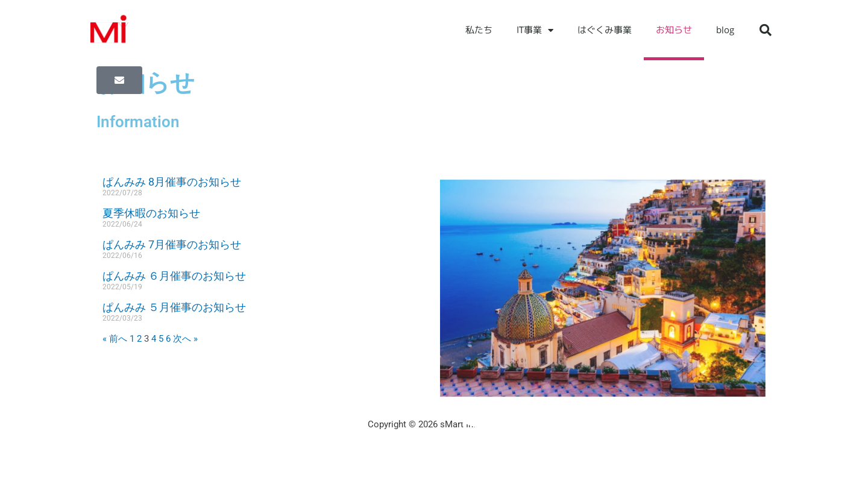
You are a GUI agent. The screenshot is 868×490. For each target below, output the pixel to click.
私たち (479, 30)
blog (725, 30)
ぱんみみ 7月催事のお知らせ (172, 244)
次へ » (185, 339)
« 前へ (115, 339)
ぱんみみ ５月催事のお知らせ (174, 307)
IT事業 (535, 30)
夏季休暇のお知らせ (151, 213)
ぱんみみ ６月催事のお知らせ (174, 276)
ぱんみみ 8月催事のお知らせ (172, 182)
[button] (766, 30)
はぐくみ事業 (605, 30)
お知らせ (674, 30)
